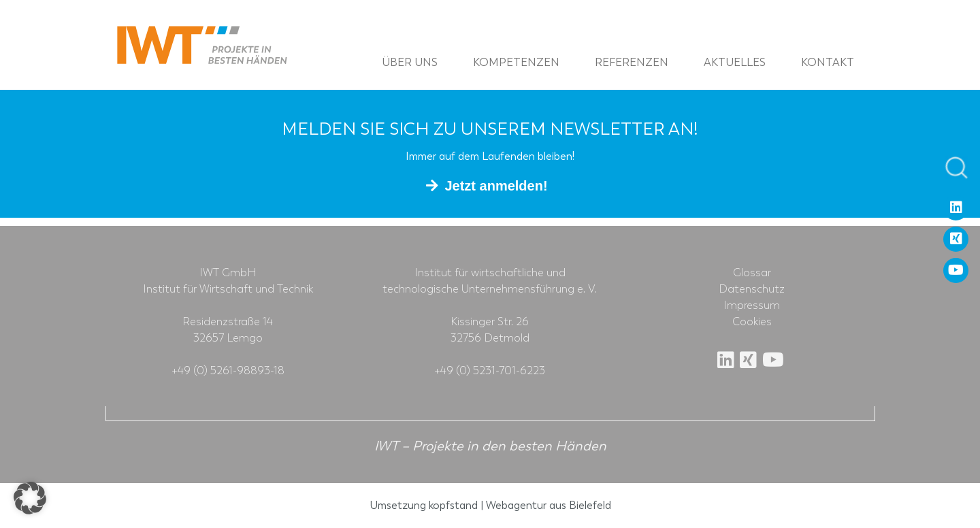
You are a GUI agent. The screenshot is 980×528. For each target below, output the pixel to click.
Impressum (752, 306)
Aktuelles (735, 62)
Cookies (752, 322)
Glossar (752, 273)
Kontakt (828, 62)
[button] (30, 498)
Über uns (410, 62)
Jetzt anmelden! (496, 186)
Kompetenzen (516, 62)
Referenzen (632, 62)
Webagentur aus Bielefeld (549, 505)
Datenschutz (752, 289)
